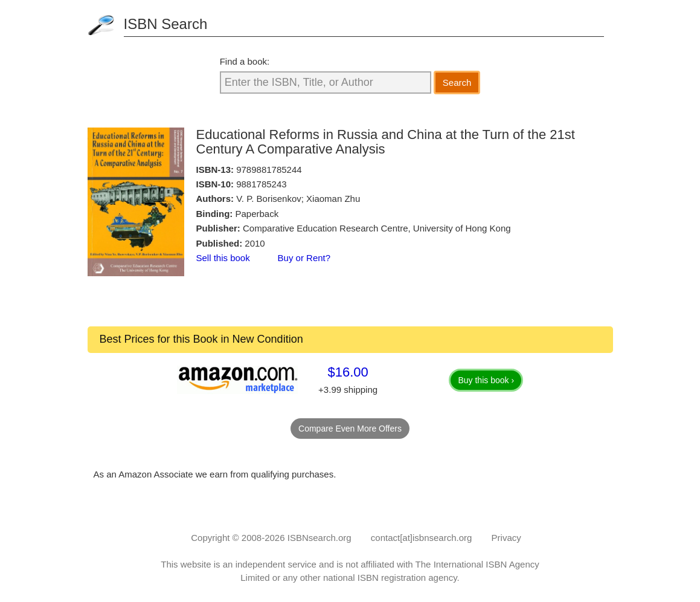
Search (457, 83)
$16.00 (348, 372)
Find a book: (245, 61)
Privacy (506, 538)
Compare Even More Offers (350, 429)
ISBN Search (166, 24)
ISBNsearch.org (319, 538)
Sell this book (223, 258)
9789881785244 (269, 170)
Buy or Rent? (304, 258)
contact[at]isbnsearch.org (422, 538)
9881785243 (261, 184)
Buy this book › (486, 380)
